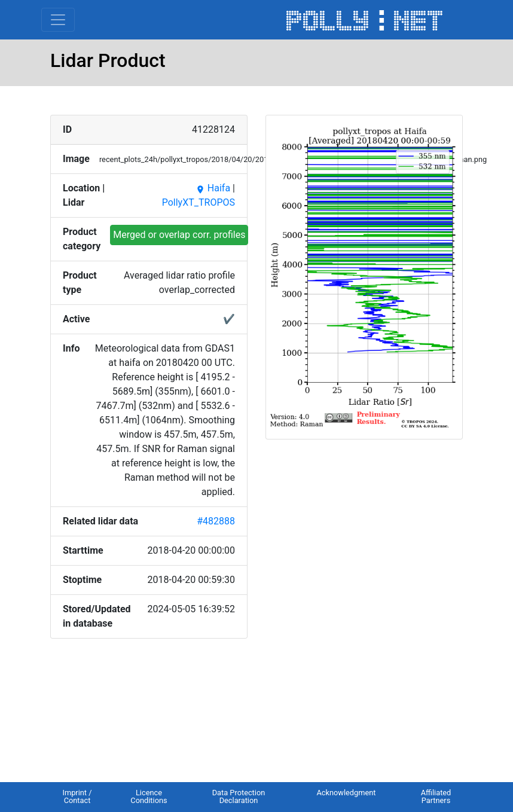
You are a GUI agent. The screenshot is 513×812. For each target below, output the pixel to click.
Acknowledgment (346, 793)
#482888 (216, 521)
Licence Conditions (149, 796)
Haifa (213, 188)
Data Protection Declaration (239, 796)
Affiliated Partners (436, 796)
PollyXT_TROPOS (199, 202)
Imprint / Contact (77, 796)
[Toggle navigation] (58, 20)
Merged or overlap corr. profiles (179, 235)
